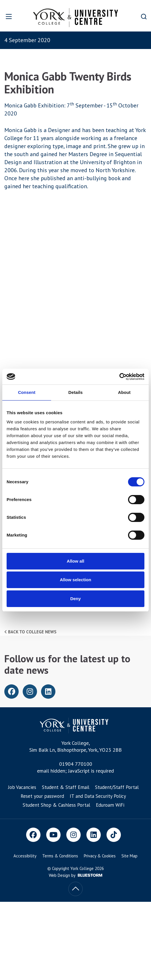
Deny (76, 599)
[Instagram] (73, 835)
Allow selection (75, 580)
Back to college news (30, 632)
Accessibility (25, 856)
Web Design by (75, 875)
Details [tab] (75, 392)
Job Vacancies (22, 787)
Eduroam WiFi (110, 805)
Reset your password (42, 796)
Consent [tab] (27, 392)
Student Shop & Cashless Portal (56, 805)
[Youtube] (53, 835)
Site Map (129, 856)
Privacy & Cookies (100, 856)
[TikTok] (114, 835)
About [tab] (124, 392)
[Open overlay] (13, 16)
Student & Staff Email (66, 787)
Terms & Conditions (60, 856)
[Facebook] (33, 835)
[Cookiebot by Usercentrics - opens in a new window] (119, 377)
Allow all (76, 561)
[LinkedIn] (94, 835)
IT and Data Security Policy (98, 796)
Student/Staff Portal (117, 787)
